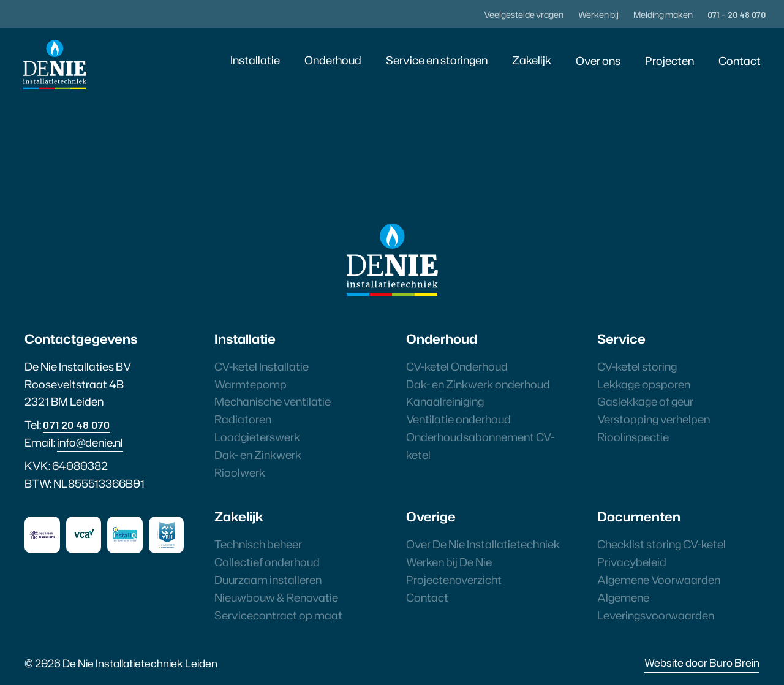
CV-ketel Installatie (262, 366)
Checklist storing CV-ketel (661, 544)
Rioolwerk (240, 472)
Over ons (598, 61)
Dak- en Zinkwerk (258, 455)
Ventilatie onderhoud (458, 419)
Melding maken (663, 14)
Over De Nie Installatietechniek (483, 544)
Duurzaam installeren (268, 580)
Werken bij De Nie (449, 562)
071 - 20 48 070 (737, 14)
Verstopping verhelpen (654, 419)
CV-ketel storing (637, 366)
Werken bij (598, 14)
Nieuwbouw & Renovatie (276, 597)
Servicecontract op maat (278, 615)
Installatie (255, 60)
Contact (740, 61)
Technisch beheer (258, 544)
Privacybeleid (632, 562)
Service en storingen (437, 60)
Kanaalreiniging (445, 401)
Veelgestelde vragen (524, 14)
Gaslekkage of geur (645, 401)
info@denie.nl (90, 442)
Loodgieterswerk (257, 437)
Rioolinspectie (633, 437)
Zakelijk (532, 60)
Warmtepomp (251, 384)
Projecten (669, 61)
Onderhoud (333, 60)
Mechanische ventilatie (273, 401)
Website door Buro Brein (702, 662)
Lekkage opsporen (644, 384)
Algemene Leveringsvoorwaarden (656, 606)
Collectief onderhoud (267, 562)
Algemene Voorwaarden (659, 580)
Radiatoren (243, 419)
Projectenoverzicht (454, 580)
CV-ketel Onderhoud (457, 366)
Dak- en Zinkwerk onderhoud (478, 384)
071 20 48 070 (76, 425)
